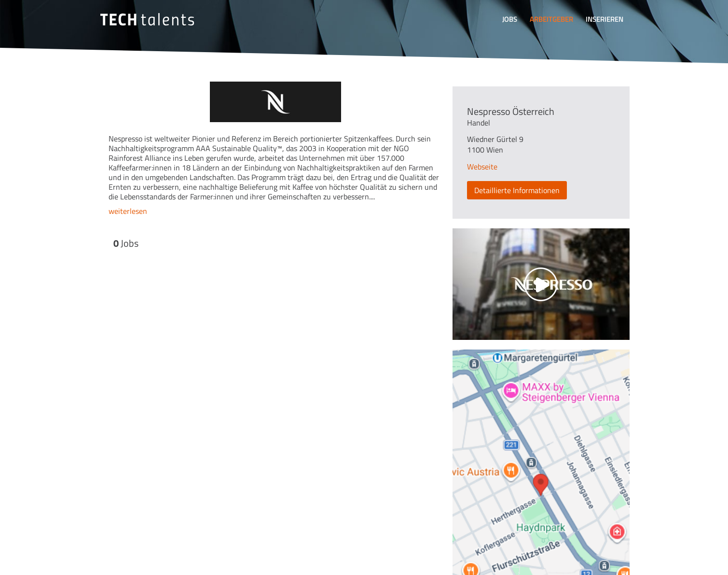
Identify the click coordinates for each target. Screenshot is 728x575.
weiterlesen (128, 211)
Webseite (482, 167)
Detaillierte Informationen (517, 190)
